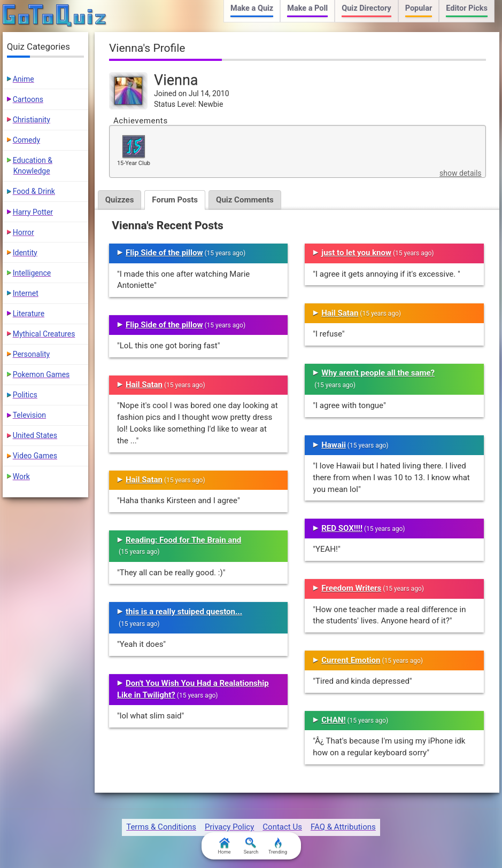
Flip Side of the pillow (164, 253)
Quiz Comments (245, 200)
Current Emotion (351, 660)
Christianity (32, 120)
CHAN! (333, 720)
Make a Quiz (252, 8)
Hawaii (334, 445)
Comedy (26, 140)
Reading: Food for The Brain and (183, 540)
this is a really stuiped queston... (184, 612)
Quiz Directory (366, 8)
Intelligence (32, 273)
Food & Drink (34, 191)
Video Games (35, 456)
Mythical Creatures (44, 334)
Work (21, 476)
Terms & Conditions (161, 827)
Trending (278, 846)
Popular (419, 8)
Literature (29, 314)
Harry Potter (33, 212)
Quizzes (120, 200)
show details (460, 173)
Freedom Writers (351, 588)
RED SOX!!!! (342, 528)
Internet (26, 293)
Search (251, 846)
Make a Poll (307, 8)
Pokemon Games (41, 374)
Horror (24, 232)
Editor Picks (467, 8)
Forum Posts (175, 200)
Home (224, 846)
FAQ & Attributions (343, 827)
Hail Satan (144, 385)
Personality (31, 354)
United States (35, 435)
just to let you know (356, 253)
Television (29, 415)
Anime (24, 79)
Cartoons (28, 99)
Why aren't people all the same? (378, 373)
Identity (25, 253)
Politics (25, 395)
